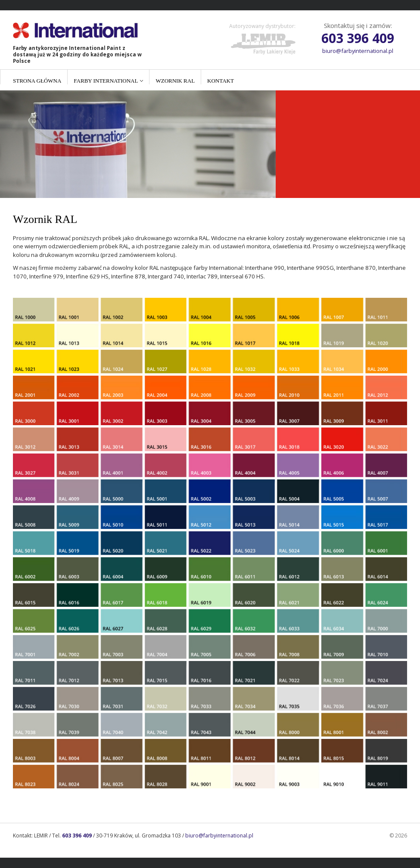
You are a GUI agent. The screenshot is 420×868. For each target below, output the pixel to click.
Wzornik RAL (175, 81)
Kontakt (221, 81)
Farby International (106, 81)
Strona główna (37, 81)
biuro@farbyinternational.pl (358, 51)
